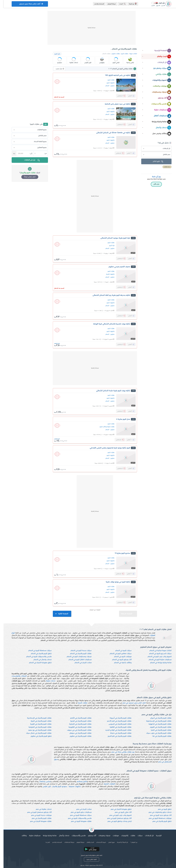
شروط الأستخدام (98, 842)
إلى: (27, 153)
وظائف (21, 836)
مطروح (109, 86)
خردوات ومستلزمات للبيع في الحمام (76, 657)
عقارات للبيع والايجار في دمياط (117, 733)
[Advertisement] (88, 28)
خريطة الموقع (108, 4)
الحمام (104, 86)
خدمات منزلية (47, 681)
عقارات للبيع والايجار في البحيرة (77, 721)
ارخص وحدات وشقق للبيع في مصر (116, 821)
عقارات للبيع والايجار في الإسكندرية (36, 718)
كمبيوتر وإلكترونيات (158, 80)
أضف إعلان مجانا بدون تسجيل (26, 5)
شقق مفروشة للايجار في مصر (118, 809)
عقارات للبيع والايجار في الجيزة (38, 721)
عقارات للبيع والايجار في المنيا (158, 730)
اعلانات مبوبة (130, 54)
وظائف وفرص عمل (158, 134)
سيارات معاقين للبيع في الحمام (117, 654)
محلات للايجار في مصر (80, 809)
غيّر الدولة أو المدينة (119, 842)
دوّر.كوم (79, 865)
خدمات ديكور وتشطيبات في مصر (157, 812)
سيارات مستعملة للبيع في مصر (77, 815)
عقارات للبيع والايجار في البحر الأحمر (116, 721)
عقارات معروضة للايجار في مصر (37, 821)
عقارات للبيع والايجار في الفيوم (157, 727)
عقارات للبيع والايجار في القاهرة (117, 727)
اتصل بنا (44, 842)
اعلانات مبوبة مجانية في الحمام (157, 651)
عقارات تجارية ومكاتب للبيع (104, 427)
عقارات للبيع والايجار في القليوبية (77, 727)
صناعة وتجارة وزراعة (158, 122)
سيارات (137, 836)
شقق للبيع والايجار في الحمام (38, 654)
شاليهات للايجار (107, 274)
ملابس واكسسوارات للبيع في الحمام (35, 657)
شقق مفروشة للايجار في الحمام (37, 663)
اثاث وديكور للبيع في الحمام (118, 660)
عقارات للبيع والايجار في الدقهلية (157, 724)
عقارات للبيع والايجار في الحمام (77, 654)
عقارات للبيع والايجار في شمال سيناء (35, 733)
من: (42, 153)
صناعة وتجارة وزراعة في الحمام (157, 663)
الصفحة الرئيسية (159, 51)
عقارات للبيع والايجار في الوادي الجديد (115, 730)
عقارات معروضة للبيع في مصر (78, 821)
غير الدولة (129, 4)
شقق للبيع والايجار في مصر (158, 821)
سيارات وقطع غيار (159, 68)
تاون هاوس (43, 787)
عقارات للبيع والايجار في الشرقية (77, 724)
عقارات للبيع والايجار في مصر (38, 818)
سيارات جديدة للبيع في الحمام (78, 651)
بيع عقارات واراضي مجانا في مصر (119, 752)
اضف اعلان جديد (88, 859)
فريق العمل (108, 842)
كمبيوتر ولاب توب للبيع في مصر (117, 815)
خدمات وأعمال (160, 128)
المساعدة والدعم (96, 4)
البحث (119, 4)
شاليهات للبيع (107, 83)
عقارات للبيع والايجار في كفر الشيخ (116, 736)
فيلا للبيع (108, 246)
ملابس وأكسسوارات (158, 104)
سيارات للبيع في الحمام (120, 651)
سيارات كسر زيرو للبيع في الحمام (157, 654)
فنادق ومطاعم (79, 782)
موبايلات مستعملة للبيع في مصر (157, 818)
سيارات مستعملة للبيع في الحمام (36, 651)
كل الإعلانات (161, 63)
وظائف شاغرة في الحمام (119, 663)
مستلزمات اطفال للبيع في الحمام (77, 660)
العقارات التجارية (106, 784)
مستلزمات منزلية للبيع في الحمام (157, 660)
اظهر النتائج (155, 162)
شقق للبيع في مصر (161, 809)
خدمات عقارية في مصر (40, 809)
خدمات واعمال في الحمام (39, 660)
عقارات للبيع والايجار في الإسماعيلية (155, 721)
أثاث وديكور (161, 98)
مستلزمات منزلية (159, 110)
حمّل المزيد (54, 54)
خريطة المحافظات (66, 842)
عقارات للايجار (79, 703)
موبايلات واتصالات (158, 86)
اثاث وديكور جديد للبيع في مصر (157, 815)
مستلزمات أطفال (159, 116)
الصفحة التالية (58, 614)
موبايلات (112, 836)
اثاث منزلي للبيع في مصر (120, 812)
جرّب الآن (153, 184)
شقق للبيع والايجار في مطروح (38, 736)
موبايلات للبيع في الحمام (119, 657)
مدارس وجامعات (41, 782)
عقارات (129, 836)
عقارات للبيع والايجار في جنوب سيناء (155, 733)
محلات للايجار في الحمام (80, 663)
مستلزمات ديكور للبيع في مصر (78, 812)
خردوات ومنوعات (101, 836)
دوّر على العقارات (29, 160)
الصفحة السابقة (125, 613)
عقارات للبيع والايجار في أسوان (157, 718)
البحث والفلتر (161, 57)
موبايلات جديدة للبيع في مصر (38, 815)
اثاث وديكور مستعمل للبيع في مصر (36, 812)
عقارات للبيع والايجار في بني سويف (76, 730)
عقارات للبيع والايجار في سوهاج (77, 733)
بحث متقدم (163, 167)
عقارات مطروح (112, 54)
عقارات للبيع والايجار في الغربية (37, 724)
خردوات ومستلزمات (158, 92)
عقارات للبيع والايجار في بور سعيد (36, 730)
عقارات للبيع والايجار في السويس (117, 724)
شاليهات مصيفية (71, 787)
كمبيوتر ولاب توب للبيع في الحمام (156, 657)
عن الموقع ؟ (130, 842)
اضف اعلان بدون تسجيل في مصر (131, 703)
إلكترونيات (121, 836)
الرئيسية (155, 836)
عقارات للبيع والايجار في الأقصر (77, 718)
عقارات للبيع (121, 54)
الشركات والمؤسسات (16, 676)
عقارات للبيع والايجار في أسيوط (117, 718)
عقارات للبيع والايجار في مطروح (77, 736)
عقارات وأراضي (160, 74)
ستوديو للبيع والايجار (56, 787)
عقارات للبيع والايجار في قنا (158, 736)
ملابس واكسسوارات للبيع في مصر (76, 818)
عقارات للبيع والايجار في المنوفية (37, 727)
